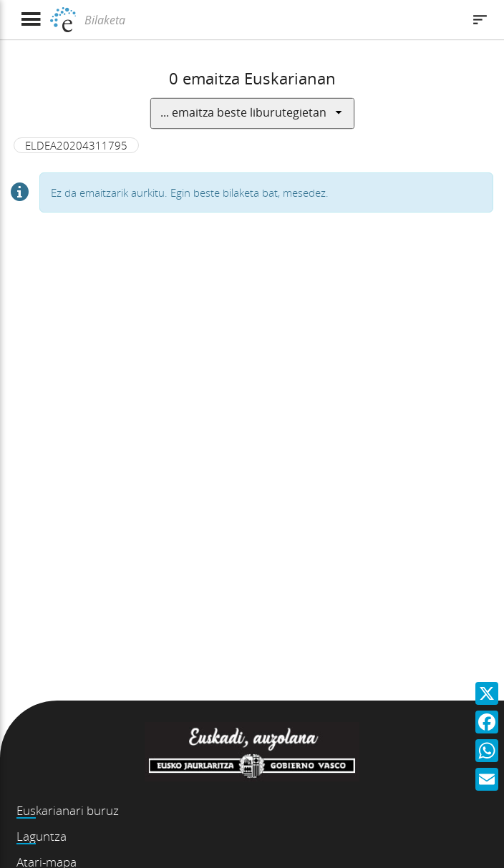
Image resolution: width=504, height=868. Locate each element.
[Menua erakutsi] (30, 20)
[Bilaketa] (272, 20)
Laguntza (42, 836)
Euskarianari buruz (68, 810)
